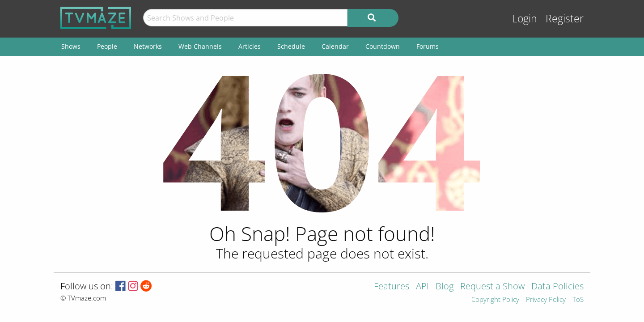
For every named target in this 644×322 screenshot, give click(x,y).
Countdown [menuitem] (383, 46)
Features (392, 287)
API (422, 287)
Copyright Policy (495, 300)
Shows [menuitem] (71, 46)
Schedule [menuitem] (291, 46)
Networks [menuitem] (148, 46)
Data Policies (557, 287)
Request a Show (492, 287)
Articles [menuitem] (250, 46)
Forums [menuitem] (428, 46)
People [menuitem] (107, 46)
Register (565, 19)
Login (525, 19)
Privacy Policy (546, 300)
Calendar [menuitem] (335, 46)
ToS (578, 300)
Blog (445, 287)
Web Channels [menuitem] (200, 46)
